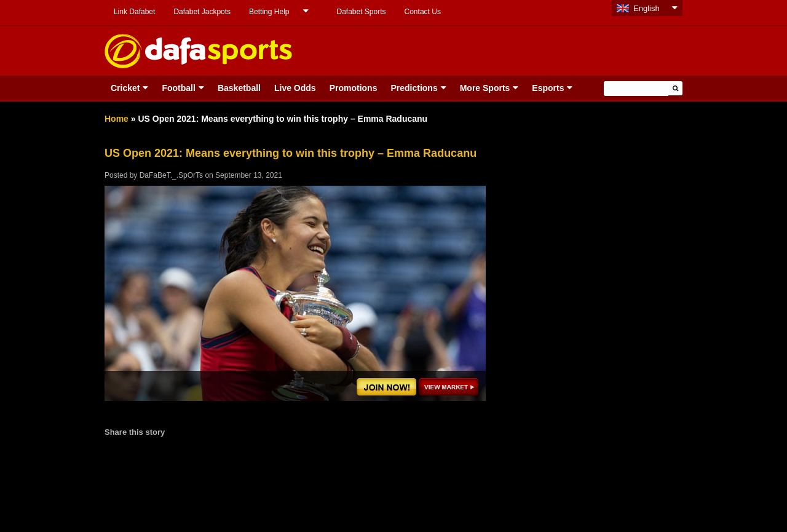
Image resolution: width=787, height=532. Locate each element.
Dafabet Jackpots (202, 12)
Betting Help (269, 12)
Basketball (239, 88)
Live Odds (295, 88)
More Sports (485, 88)
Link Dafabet (134, 12)
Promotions (354, 88)
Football (178, 88)
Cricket (125, 88)
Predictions (414, 88)
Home (117, 119)
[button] (675, 88)
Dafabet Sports (361, 12)
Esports (548, 88)
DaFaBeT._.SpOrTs (171, 175)
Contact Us (423, 12)
